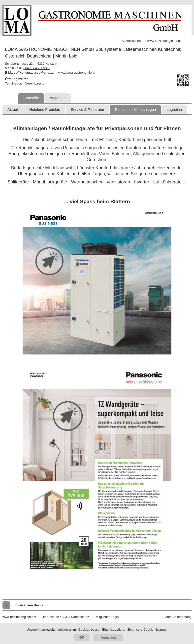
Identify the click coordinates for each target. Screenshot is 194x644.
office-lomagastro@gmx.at (35, 73)
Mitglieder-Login (107, 617)
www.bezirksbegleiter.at (19, 617)
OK (82, 637)
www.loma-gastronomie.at (77, 73)
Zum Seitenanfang (178, 617)
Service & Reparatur (87, 109)
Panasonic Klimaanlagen (135, 109)
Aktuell (13, 109)
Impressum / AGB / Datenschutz (66, 617)
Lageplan (174, 109)
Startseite (31, 98)
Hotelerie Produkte (45, 109)
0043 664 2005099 (37, 68)
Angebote (58, 98)
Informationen (108, 637)
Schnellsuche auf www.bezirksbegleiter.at (151, 41)
